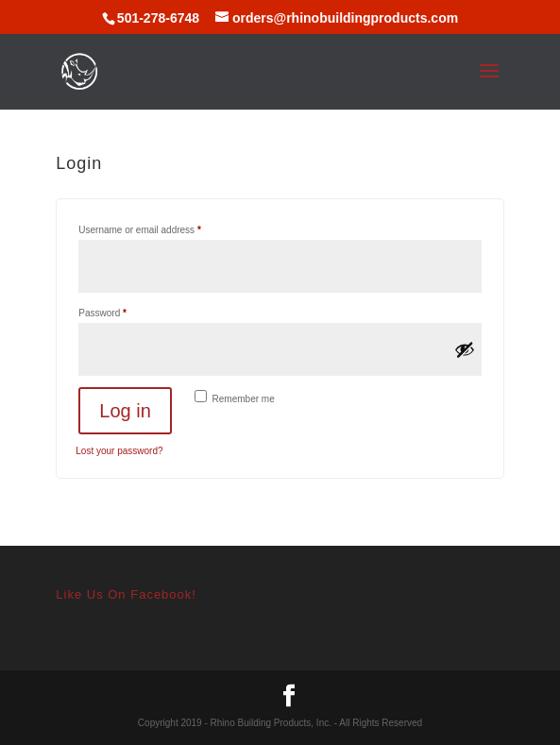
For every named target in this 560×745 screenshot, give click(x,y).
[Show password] (465, 349)
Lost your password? (119, 451)
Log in (125, 411)
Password (121, 311)
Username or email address (158, 228)
